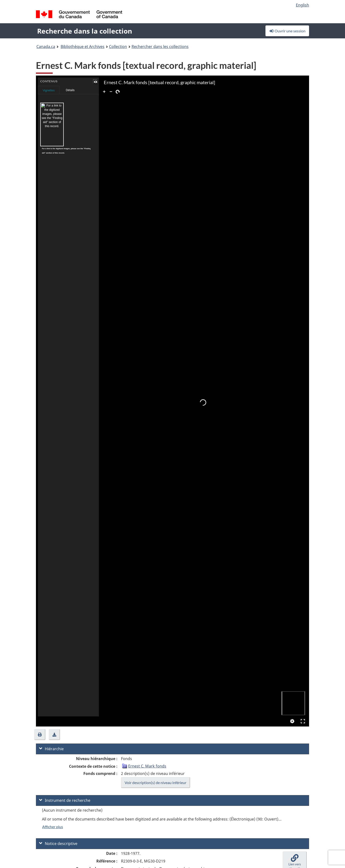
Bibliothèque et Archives (83, 47)
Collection (118, 47)
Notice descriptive (58, 844)
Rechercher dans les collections (160, 47)
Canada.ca (46, 47)
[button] (86, 82)
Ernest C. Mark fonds (147, 766)
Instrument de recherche (65, 800)
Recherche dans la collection (85, 31)
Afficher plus (53, 827)
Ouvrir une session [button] (287, 31)
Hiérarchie (51, 749)
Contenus (85, 89)
